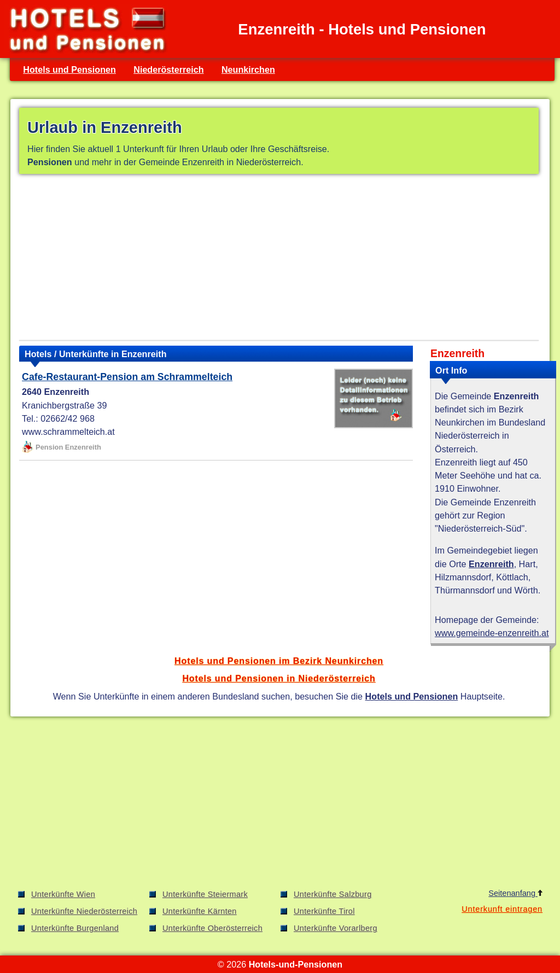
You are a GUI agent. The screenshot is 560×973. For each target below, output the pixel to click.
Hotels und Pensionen (69, 69)
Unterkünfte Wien (63, 894)
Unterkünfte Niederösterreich (84, 911)
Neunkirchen (248, 69)
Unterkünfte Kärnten (200, 911)
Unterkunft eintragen (502, 909)
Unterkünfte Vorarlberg (336, 928)
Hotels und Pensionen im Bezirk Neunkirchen (279, 661)
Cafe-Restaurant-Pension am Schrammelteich (127, 377)
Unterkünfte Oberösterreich (212, 928)
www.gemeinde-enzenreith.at (492, 633)
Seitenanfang (515, 893)
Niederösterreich (168, 69)
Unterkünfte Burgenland (75, 928)
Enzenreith (491, 564)
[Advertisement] (279, 259)
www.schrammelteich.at (68, 432)
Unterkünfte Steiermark (205, 894)
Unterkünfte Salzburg (333, 894)
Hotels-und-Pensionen (296, 964)
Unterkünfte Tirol (324, 911)
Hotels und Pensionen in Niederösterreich (279, 678)
